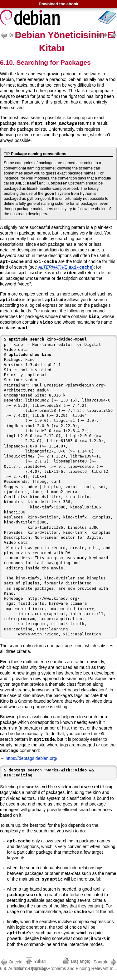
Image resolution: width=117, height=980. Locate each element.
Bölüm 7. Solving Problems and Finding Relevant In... (65, 965)
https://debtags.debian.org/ (32, 758)
